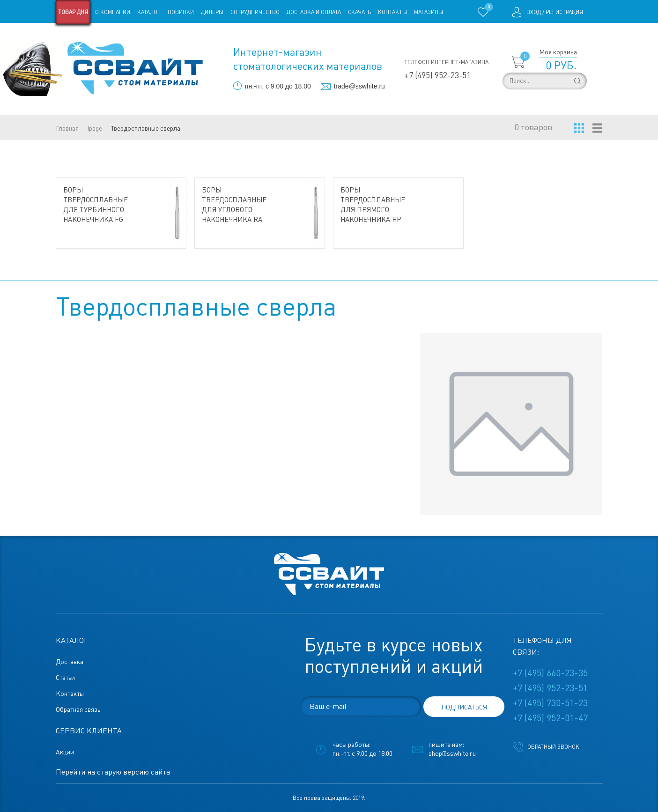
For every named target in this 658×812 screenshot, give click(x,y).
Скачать (359, 12)
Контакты (392, 12)
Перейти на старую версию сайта (113, 772)
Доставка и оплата (314, 12)
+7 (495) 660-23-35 (550, 673)
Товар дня (73, 12)
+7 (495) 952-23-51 (437, 75)
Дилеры (212, 12)
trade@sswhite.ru (359, 86)
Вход (534, 12)
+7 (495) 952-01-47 (550, 718)
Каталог (149, 12)
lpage (95, 128)
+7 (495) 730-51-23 (550, 703)
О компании (113, 12)
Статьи (132, 37)
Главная (67, 128)
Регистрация (564, 12)
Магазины (429, 12)
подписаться (464, 707)
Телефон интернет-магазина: (447, 62)
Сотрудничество (255, 12)
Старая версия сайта (85, 37)
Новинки (181, 12)
